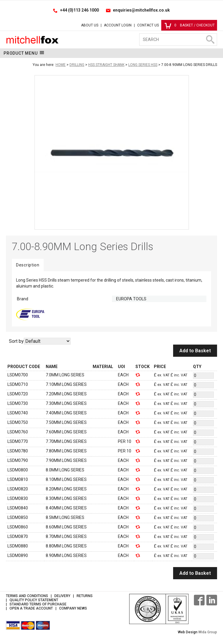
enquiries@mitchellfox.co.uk (141, 10)
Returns (85, 596)
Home (61, 65)
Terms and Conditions (27, 596)
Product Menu (24, 53)
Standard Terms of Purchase (38, 604)
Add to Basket (195, 351)
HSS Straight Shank (106, 65)
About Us (90, 25)
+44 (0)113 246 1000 (79, 10)
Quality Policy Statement (34, 600)
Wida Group (208, 632)
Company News (73, 608)
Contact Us (148, 25)
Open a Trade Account (31, 608)
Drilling (77, 65)
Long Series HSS (143, 65)
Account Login (118, 25)
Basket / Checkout (190, 25)
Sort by (16, 341)
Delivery (62, 596)
